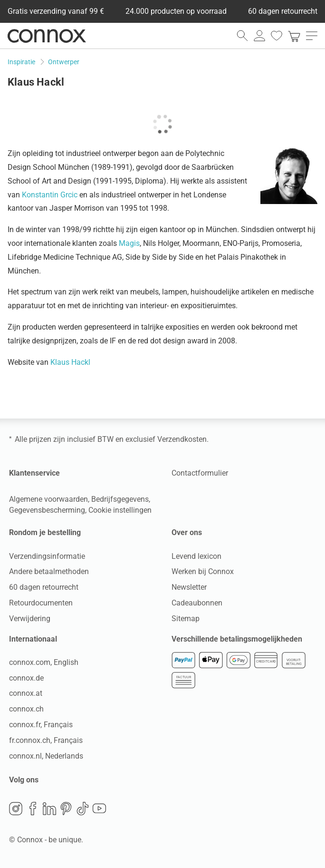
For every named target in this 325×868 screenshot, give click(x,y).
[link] (294, 36)
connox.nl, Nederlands (46, 756)
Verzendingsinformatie (47, 556)
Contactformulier (200, 473)
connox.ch (26, 709)
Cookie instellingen (120, 510)
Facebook (33, 808)
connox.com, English (44, 662)
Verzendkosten (182, 439)
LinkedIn (49, 808)
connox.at (26, 693)
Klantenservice (34, 473)
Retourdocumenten (41, 603)
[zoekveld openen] (242, 36)
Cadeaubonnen (197, 603)
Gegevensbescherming (47, 510)
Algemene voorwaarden (48, 499)
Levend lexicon (196, 556)
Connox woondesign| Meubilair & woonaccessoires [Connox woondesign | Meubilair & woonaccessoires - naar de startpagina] (47, 36)
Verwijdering (30, 619)
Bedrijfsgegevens (120, 499)
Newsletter (189, 587)
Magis (129, 243)
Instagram (16, 808)
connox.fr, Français (41, 725)
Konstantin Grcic (50, 195)
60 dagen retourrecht (44, 587)
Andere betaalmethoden (49, 571)
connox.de (26, 678)
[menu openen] (312, 36)
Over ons (187, 532)
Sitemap (186, 619)
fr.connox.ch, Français (46, 740)
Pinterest (66, 808)
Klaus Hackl (70, 362)
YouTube (99, 808)
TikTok (83, 808)
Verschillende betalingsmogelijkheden (237, 639)
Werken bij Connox (203, 571)
